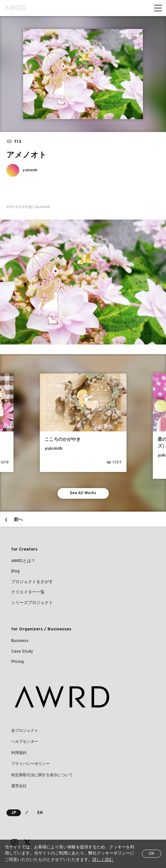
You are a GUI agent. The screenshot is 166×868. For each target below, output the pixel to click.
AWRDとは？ (23, 561)
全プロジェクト (25, 731)
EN (40, 813)
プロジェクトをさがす (32, 582)
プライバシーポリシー (31, 764)
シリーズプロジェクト (32, 603)
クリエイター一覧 (28, 592)
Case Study (22, 652)
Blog (15, 571)
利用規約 (19, 753)
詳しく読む (103, 860)
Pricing (17, 662)
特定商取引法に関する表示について (42, 775)
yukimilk (30, 170)
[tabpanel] (83, 74)
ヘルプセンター (25, 742)
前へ (18, 520)
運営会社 (19, 786)
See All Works (83, 493)
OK (152, 854)
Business (20, 641)
